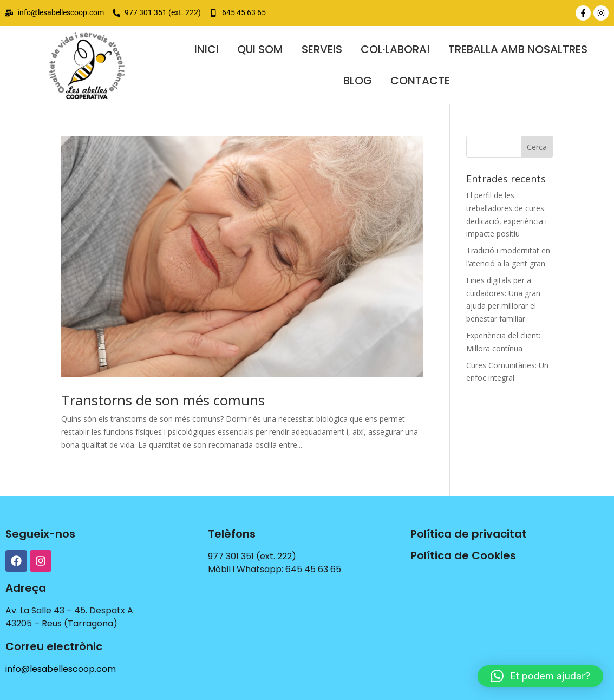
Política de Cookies (463, 555)
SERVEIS (322, 49)
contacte (420, 81)
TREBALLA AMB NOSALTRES (518, 49)
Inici (207, 49)
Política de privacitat (469, 534)
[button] (540, 676)
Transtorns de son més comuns (163, 400)
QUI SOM (260, 49)
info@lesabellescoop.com (61, 669)
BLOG (358, 81)
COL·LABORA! (395, 49)
